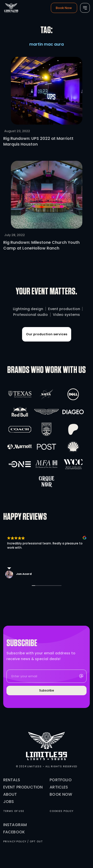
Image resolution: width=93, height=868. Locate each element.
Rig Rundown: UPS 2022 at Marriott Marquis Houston (38, 141)
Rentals (12, 780)
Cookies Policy (61, 811)
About (10, 794)
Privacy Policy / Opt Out (23, 841)
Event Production (23, 787)
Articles (59, 787)
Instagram (15, 825)
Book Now (61, 794)
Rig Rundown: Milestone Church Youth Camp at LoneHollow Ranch (41, 245)
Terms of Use (14, 811)
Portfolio (61, 780)
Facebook (14, 832)
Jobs (9, 802)
